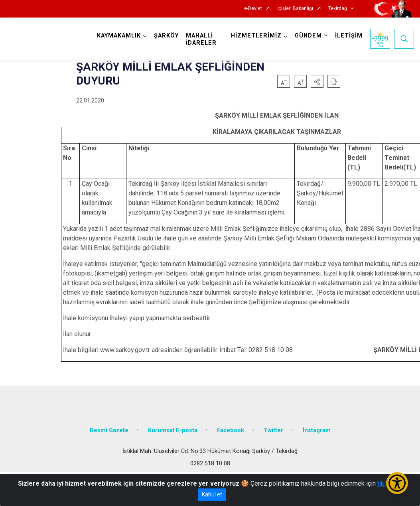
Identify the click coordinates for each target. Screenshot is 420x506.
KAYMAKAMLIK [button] (119, 36)
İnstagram (317, 430)
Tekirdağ (338, 9)
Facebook (231, 430)
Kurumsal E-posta (173, 430)
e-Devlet (253, 9)
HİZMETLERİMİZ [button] (256, 36)
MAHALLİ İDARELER (201, 39)
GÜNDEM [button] (308, 36)
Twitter (273, 430)
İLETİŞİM (349, 36)
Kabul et (212, 494)
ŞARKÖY (166, 36)
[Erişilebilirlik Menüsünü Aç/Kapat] (397, 483)
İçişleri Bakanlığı (295, 9)
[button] (317, 81)
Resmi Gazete (109, 430)
